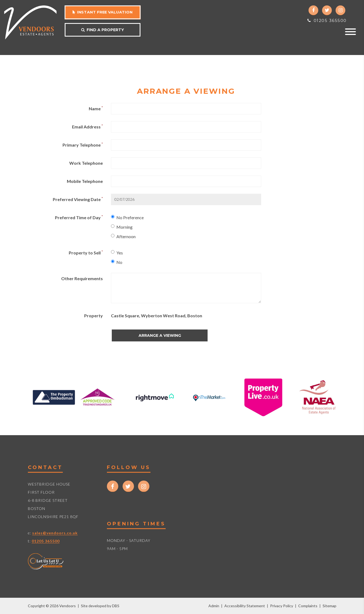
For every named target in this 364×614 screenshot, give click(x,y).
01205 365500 (327, 20)
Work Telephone (86, 163)
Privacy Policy (282, 606)
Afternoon (123, 236)
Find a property (103, 30)
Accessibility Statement (245, 606)
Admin (214, 606)
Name (96, 108)
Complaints (308, 606)
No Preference (127, 217)
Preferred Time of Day (79, 217)
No (117, 262)
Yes (117, 253)
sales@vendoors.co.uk (55, 533)
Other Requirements (82, 278)
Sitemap (329, 606)
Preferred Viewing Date (78, 199)
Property (94, 316)
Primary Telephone (83, 145)
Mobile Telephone (85, 181)
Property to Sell (86, 252)
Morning (122, 227)
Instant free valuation (103, 12)
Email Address (87, 126)
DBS (116, 606)
